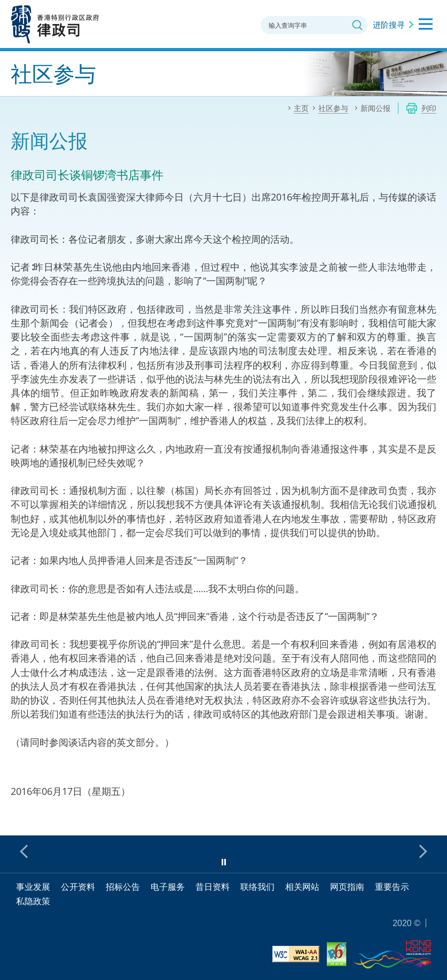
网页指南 (347, 887)
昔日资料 (213, 887)
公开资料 (78, 887)
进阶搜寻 (389, 25)
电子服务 (168, 887)
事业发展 (33, 887)
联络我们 (257, 887)
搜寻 (357, 25)
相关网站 (302, 887)
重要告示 (392, 887)
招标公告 (123, 887)
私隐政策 (33, 901)
